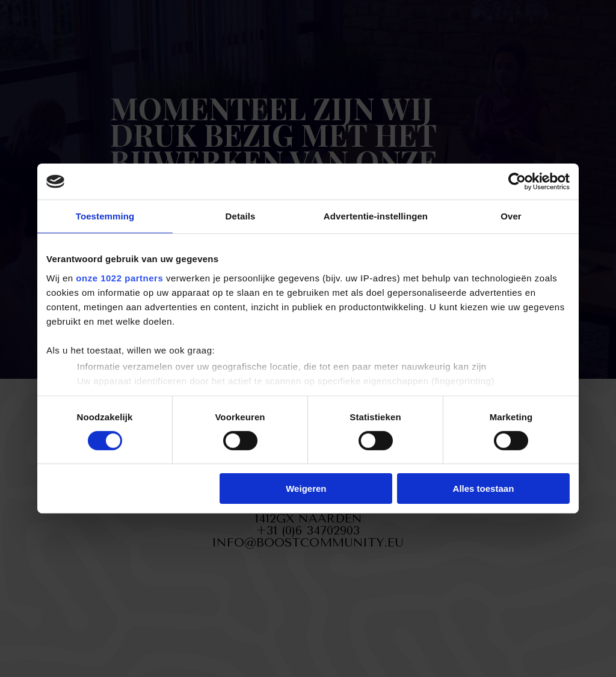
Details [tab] (241, 216)
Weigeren (306, 489)
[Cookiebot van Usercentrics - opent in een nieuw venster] (517, 182)
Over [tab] (511, 216)
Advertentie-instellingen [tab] (376, 216)
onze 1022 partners (119, 277)
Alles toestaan (484, 489)
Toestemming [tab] (105, 216)
